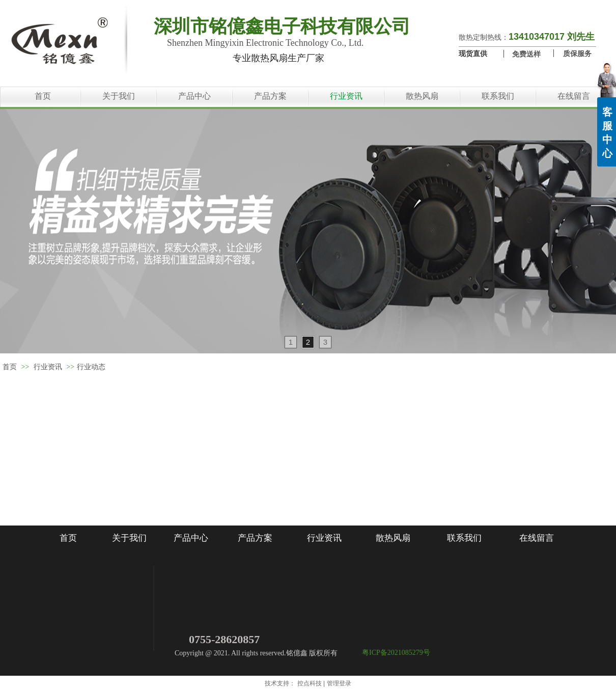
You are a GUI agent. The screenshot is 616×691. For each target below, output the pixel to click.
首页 (10, 367)
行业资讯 (48, 367)
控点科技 (310, 683)
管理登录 (339, 683)
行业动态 (91, 367)
